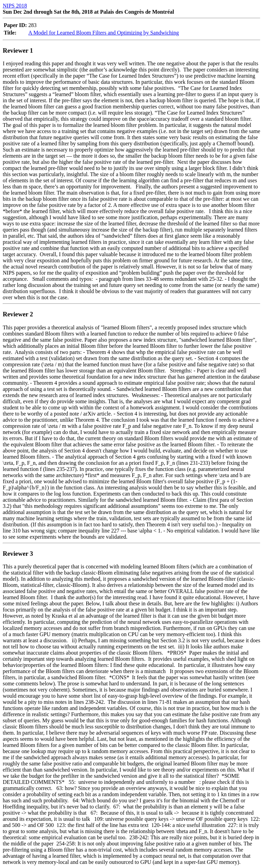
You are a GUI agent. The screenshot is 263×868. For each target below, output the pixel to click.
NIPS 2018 (15, 6)
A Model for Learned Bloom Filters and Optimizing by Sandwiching (104, 33)
